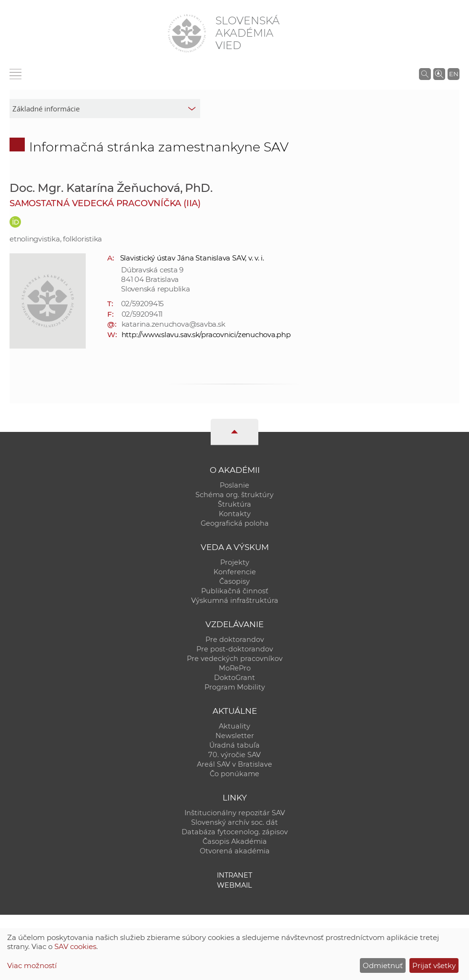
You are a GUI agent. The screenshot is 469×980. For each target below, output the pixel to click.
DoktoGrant (234, 678)
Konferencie (235, 572)
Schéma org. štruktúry (234, 495)
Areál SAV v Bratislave (234, 764)
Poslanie (234, 485)
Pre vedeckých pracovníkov (235, 659)
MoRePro (235, 668)
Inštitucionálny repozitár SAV (235, 813)
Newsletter (235, 736)
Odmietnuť (383, 965)
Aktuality (234, 726)
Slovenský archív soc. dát (234, 822)
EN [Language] (454, 74)
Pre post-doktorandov (235, 649)
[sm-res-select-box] (105, 109)
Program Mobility (235, 687)
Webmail (234, 885)
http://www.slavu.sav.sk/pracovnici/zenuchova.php (206, 335)
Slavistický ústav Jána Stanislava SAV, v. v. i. (192, 258)
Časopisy (234, 581)
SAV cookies (75, 946)
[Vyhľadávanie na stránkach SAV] (425, 74)
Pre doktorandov (235, 640)
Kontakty (235, 514)
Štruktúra (234, 504)
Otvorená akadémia (235, 851)
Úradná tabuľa (234, 745)
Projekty (235, 562)
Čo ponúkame (234, 774)
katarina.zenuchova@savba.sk (173, 324)
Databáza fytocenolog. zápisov (235, 832)
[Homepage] (187, 33)
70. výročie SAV (234, 755)
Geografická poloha (235, 523)
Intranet (234, 875)
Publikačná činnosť (235, 591)
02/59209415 (143, 304)
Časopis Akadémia (235, 841)
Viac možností (32, 965)
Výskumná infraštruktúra (235, 600)
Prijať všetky (434, 965)
